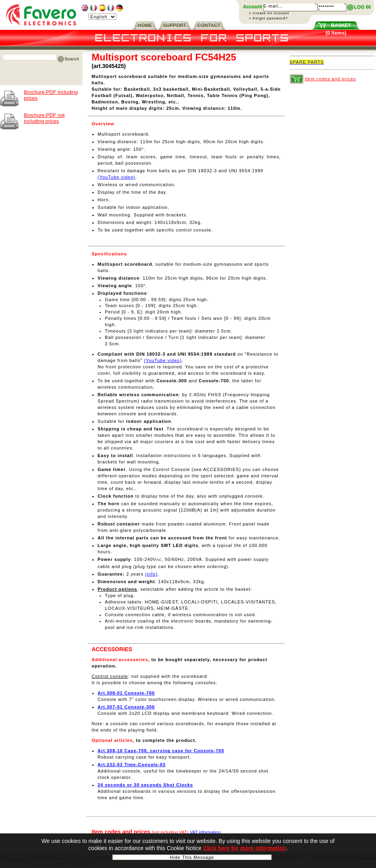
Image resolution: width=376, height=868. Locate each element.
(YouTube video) (117, 177)
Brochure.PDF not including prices (44, 118)
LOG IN (362, 7)
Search (72, 59)
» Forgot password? (268, 18)
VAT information (205, 832)
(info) (151, 574)
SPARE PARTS (307, 62)
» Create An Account (269, 13)
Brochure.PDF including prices (51, 95)
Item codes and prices (330, 79)
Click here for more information (245, 849)
